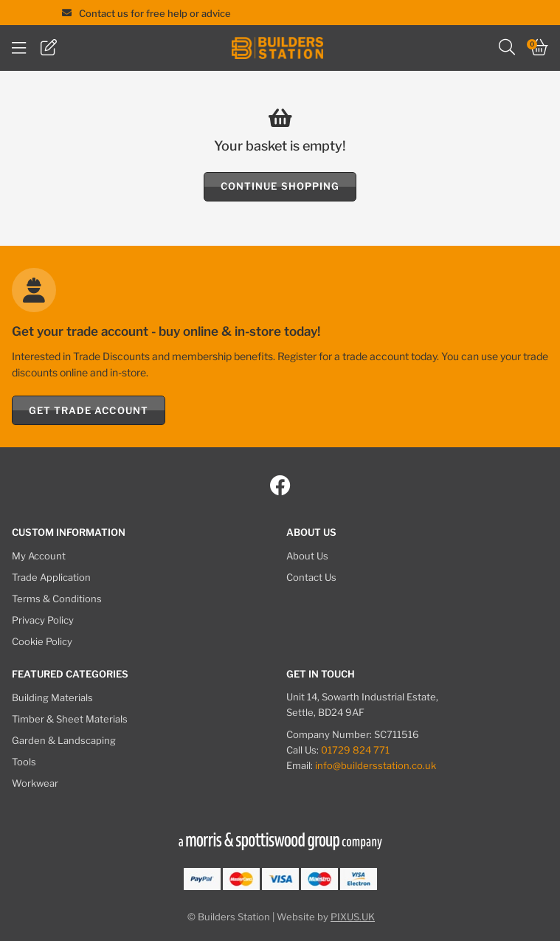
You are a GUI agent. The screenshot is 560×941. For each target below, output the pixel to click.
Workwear (35, 783)
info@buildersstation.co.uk (376, 765)
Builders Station (277, 48)
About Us (307, 556)
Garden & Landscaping (64, 740)
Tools (24, 762)
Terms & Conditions (57, 599)
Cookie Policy (42, 641)
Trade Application (51, 577)
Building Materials (52, 697)
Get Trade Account (89, 410)
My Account (39, 556)
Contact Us (311, 577)
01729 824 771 (355, 750)
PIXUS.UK (353, 917)
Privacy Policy (43, 620)
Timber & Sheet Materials (70, 719)
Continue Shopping (280, 186)
